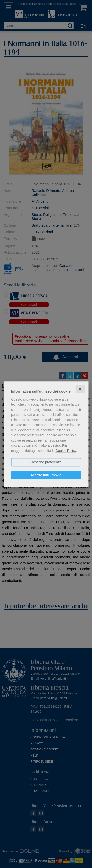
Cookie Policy (66, 451)
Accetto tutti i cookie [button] (46, 475)
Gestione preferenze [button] (46, 462)
